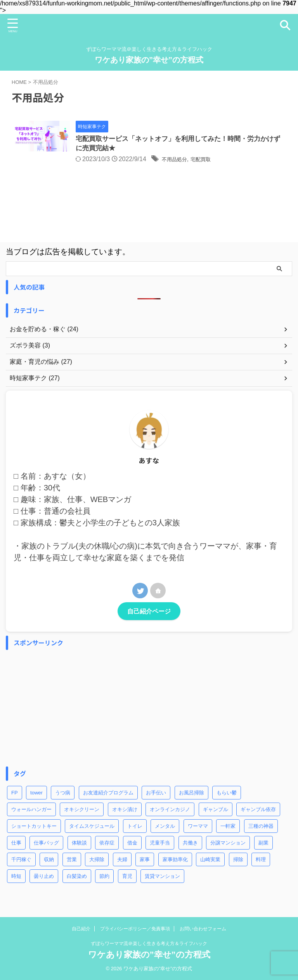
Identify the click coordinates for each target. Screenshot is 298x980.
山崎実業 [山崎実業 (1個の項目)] (210, 861)
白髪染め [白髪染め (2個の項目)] (77, 877)
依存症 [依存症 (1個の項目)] (107, 844)
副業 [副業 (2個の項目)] (263, 844)
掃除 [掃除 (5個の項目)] (238, 861)
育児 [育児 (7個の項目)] (127, 877)
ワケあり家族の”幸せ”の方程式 (149, 60)
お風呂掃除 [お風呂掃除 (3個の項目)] (191, 794)
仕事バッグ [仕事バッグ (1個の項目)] (46, 844)
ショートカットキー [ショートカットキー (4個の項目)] (34, 827)
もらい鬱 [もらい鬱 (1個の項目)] (227, 794)
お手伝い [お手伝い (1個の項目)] (156, 794)
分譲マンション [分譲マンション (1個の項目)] (228, 844)
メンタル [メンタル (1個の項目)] (165, 827)
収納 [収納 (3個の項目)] (49, 861)
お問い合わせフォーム (203, 929)
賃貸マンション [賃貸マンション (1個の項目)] (162, 877)
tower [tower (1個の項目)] (36, 794)
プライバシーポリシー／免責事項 (135, 929)
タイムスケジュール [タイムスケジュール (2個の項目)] (92, 827)
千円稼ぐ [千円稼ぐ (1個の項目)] (21, 861)
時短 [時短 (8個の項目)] (16, 877)
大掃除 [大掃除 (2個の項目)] (97, 861)
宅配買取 (228, 161)
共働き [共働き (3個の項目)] (190, 844)
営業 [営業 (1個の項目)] (72, 861)
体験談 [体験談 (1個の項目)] (79, 844)
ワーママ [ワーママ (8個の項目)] (198, 827)
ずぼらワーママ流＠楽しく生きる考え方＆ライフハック (149, 944)
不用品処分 (197, 161)
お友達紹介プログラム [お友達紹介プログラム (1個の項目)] (108, 794)
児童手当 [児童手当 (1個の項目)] (160, 844)
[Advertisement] (145, 709)
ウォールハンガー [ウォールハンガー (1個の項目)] (31, 811)
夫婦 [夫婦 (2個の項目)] (122, 861)
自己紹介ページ (149, 612)
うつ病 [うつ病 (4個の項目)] (63, 794)
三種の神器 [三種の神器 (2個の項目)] (261, 827)
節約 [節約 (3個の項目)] (104, 877)
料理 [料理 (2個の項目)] (261, 861)
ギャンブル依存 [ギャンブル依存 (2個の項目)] (258, 811)
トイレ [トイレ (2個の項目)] (135, 827)
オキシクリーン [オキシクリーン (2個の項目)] (82, 811)
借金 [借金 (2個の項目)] (132, 844)
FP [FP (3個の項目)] (15, 794)
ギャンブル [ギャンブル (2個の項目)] (216, 811)
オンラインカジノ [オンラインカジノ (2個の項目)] (170, 811)
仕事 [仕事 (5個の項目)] (16, 844)
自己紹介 (81, 929)
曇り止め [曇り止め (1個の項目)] (44, 877)
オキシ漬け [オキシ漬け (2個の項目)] (125, 811)
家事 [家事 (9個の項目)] (145, 861)
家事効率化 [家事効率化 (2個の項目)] (175, 861)
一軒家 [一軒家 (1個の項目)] (228, 827)
